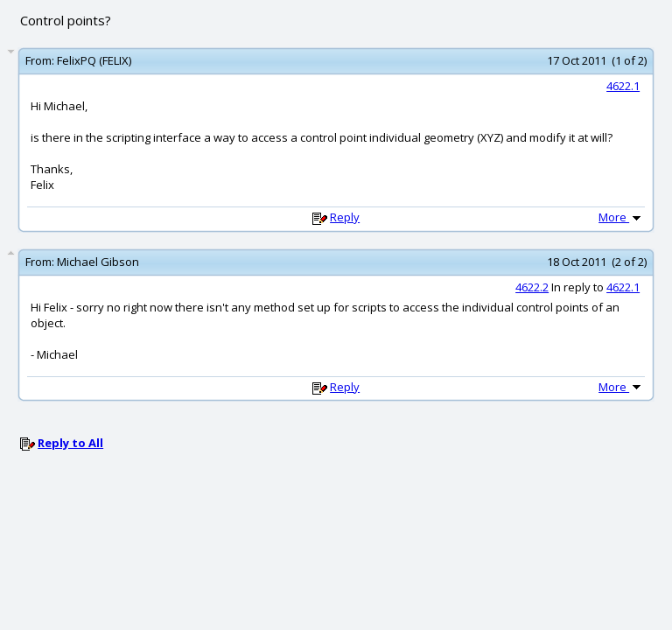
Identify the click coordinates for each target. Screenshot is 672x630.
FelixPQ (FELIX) (94, 60)
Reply (345, 217)
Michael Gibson (98, 262)
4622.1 (623, 86)
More (621, 217)
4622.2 (532, 287)
